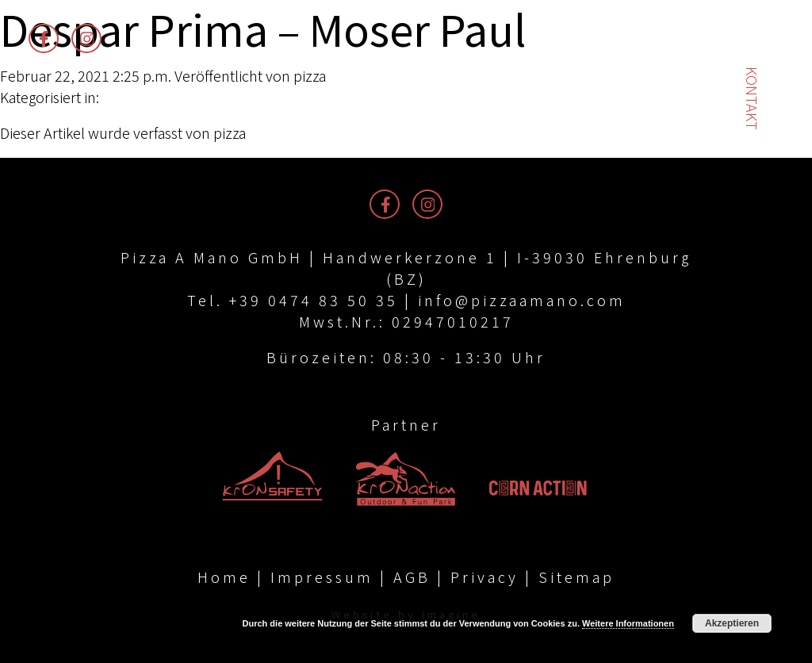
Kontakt (753, 98)
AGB (412, 577)
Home (224, 577)
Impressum (322, 577)
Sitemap (576, 577)
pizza (310, 75)
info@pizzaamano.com (522, 300)
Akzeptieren (732, 623)
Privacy (485, 577)
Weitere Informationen (628, 623)
